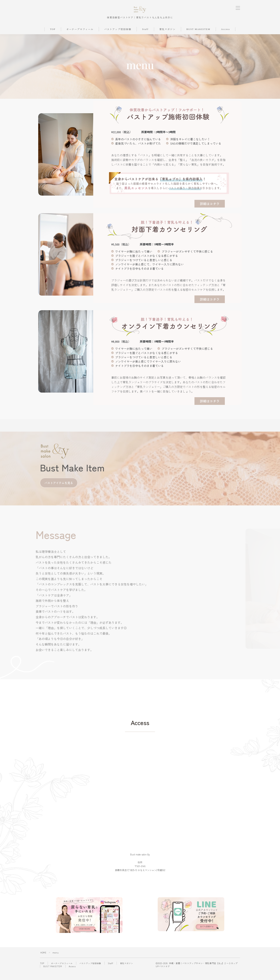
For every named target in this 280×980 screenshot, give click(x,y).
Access (225, 38)
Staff (145, 38)
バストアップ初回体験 (118, 38)
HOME (44, 961)
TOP (53, 38)
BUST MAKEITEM (198, 38)
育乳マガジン (167, 38)
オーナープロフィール (80, 38)
